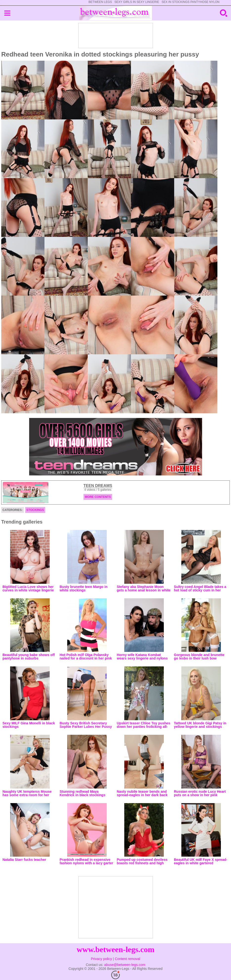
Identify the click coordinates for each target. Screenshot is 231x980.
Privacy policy (102, 959)
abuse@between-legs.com (125, 965)
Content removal (128, 959)
